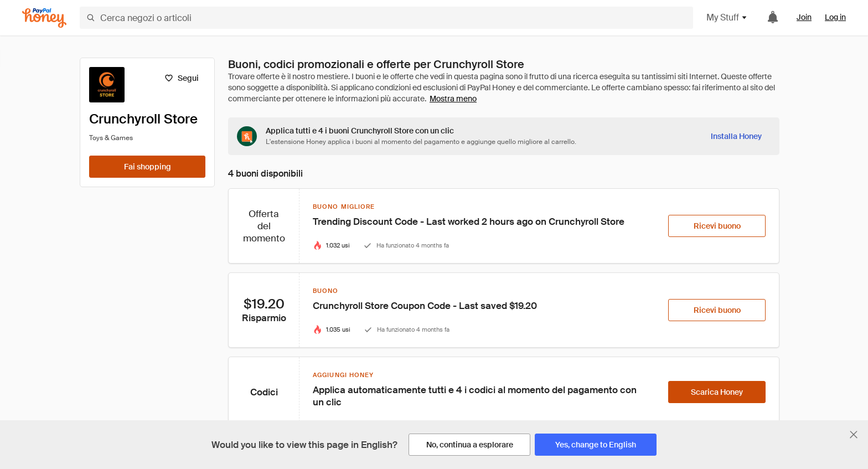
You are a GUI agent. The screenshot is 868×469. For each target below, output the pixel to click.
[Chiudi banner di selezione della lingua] (854, 435)
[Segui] (181, 78)
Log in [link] (835, 17)
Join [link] (804, 17)
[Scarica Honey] (717, 392)
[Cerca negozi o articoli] (386, 18)
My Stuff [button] (727, 17)
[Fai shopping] (147, 167)
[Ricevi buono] (717, 226)
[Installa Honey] (736, 136)
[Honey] (44, 18)
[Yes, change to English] (596, 445)
